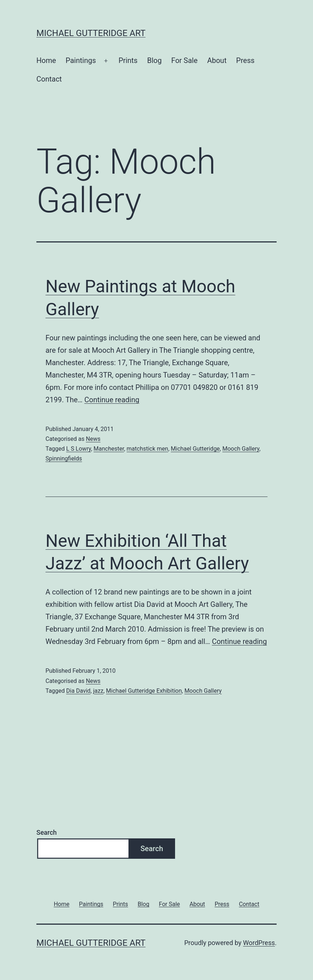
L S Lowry (79, 449)
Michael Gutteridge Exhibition (144, 691)
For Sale (185, 60)
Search (47, 832)
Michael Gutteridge (195, 449)
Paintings (81, 60)
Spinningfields (64, 459)
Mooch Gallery (241, 449)
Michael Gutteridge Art (91, 33)
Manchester (109, 449)
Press (245, 60)
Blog (154, 60)
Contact (49, 79)
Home (46, 60)
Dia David (78, 691)
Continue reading (112, 400)
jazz (98, 691)
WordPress (259, 943)
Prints (128, 60)
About (217, 60)
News (93, 439)
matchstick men (147, 449)
